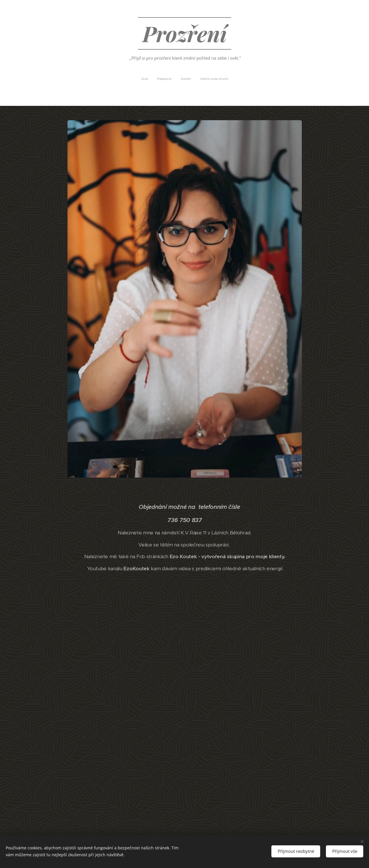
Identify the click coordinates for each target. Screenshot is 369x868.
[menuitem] (173, 79)
